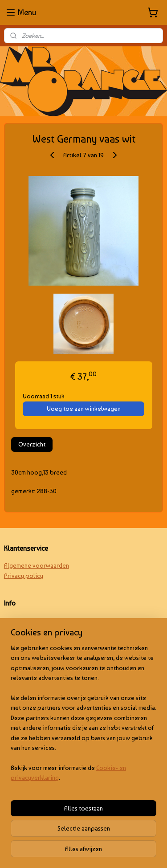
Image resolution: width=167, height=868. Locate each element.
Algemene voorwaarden (37, 565)
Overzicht (32, 444)
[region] (83, 716)
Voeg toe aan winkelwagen (84, 409)
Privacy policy (24, 576)
